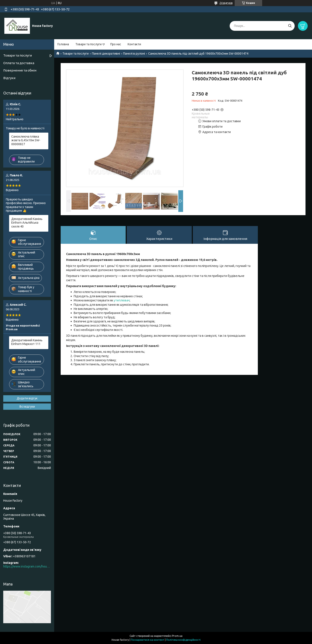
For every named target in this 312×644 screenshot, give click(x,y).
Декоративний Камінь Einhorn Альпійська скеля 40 (27, 223)
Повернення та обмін (20, 70)
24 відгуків (226, 3)
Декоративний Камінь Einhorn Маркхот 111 (27, 342)
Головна (63, 44)
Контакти (134, 44)
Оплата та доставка (19, 63)
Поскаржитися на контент (148, 640)
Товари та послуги (89, 44)
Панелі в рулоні (134, 54)
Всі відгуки (27, 407)
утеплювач (122, 300)
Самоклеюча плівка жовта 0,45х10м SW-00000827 (26, 140)
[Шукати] (290, 26)
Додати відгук (27, 398)
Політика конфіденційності (183, 640)
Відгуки (9, 78)
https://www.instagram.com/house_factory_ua (27, 566)
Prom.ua (177, 636)
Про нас (116, 44)
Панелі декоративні (106, 54)
